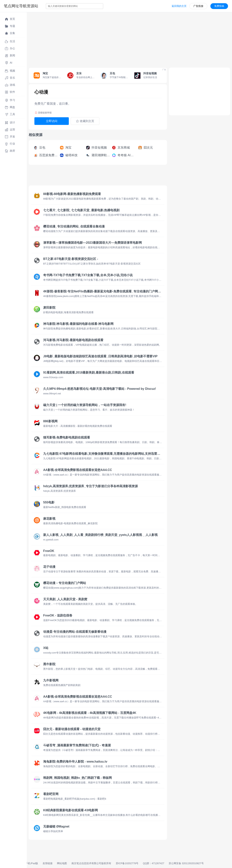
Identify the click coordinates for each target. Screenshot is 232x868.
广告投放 (198, 6)
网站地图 (62, 863)
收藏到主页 (85, 121)
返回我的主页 (179, 6)
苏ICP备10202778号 (127, 863)
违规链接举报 (43, 113)
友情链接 (48, 863)
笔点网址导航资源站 (21, 6)
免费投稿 (219, 6)
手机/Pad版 (32, 863)
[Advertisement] (129, 39)
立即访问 (52, 121)
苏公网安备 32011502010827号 (186, 863)
